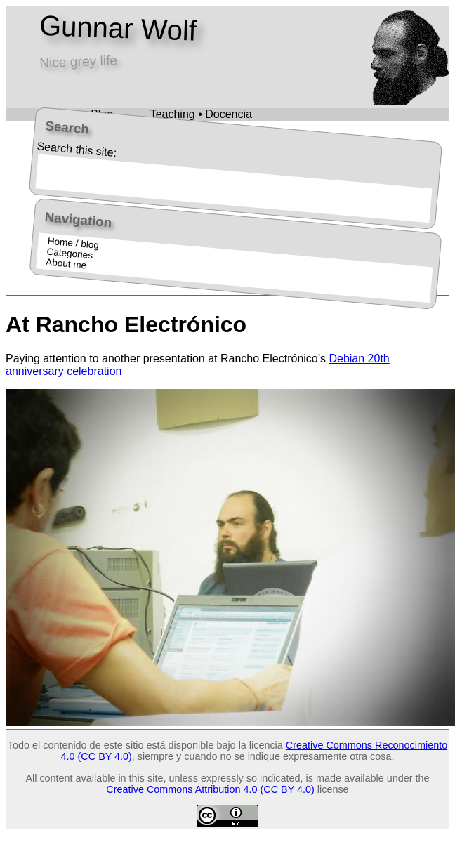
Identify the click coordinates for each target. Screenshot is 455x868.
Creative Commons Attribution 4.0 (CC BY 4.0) (210, 789)
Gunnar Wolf (118, 28)
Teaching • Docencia (201, 114)
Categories (69, 253)
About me (66, 263)
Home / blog (73, 243)
